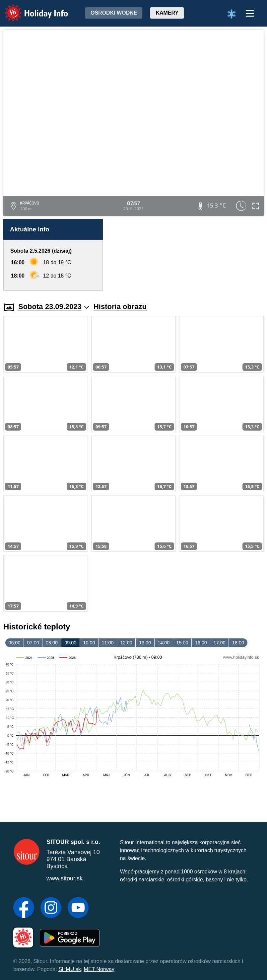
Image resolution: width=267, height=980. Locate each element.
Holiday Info (30, 8)
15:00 (182, 643)
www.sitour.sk (65, 878)
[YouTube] (78, 908)
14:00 (164, 643)
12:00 (126, 643)
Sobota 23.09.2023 (54, 307)
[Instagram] (51, 908)
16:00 (201, 643)
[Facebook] (24, 908)
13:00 (145, 643)
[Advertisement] (187, 255)
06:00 (15, 643)
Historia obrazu (120, 307)
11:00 (108, 643)
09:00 (70, 643)
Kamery (167, 13)
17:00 (220, 643)
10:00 (89, 643)
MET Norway (99, 969)
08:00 (52, 643)
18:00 (238, 643)
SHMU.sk (70, 969)
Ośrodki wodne (114, 13)
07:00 (33, 643)
